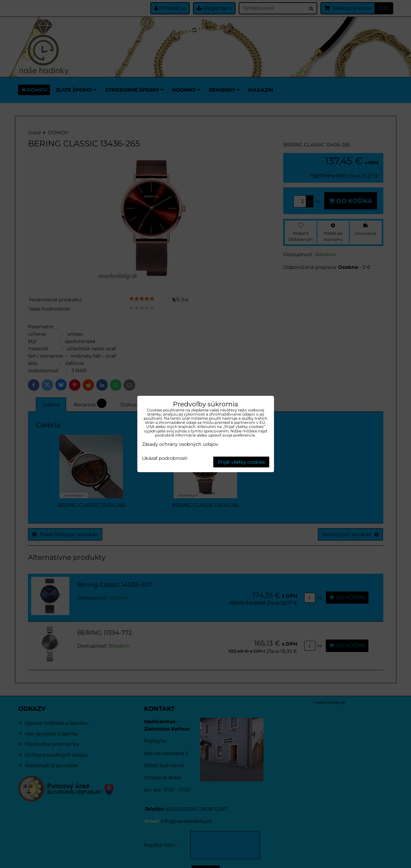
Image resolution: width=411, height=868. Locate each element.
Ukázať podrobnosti (165, 458)
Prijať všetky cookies (241, 462)
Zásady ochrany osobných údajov (180, 444)
